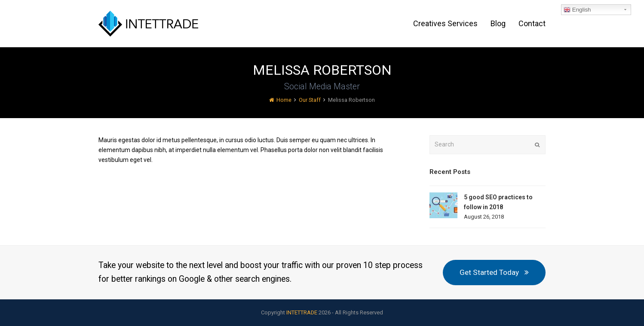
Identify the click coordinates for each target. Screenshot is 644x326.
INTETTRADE (302, 312)
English (577, 10)
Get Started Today (494, 272)
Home (280, 100)
